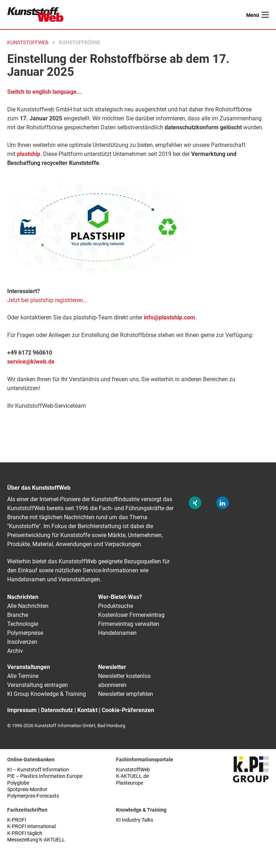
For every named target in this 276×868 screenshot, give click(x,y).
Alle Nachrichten (28, 606)
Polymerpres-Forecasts (33, 796)
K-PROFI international (31, 827)
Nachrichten (23, 597)
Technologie (23, 624)
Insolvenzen (22, 642)
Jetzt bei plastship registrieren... (47, 300)
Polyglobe (18, 783)
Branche (18, 615)
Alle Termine (23, 676)
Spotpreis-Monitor (27, 789)
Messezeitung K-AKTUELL (36, 840)
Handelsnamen (117, 633)
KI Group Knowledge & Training (47, 694)
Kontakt (87, 710)
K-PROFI (17, 820)
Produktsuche (116, 606)
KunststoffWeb (133, 770)
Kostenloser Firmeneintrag (131, 615)
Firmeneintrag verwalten (129, 624)
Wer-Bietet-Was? (120, 597)
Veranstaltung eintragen (38, 685)
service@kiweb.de (31, 362)
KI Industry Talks (135, 820)
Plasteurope (130, 783)
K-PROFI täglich (25, 833)
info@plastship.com (169, 317)
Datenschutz (57, 710)
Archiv (15, 651)
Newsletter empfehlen (126, 694)
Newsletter (112, 667)
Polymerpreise (25, 633)
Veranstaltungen (29, 667)
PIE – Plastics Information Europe (45, 776)
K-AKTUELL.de (132, 776)
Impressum (22, 710)
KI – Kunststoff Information (38, 770)
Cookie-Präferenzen (128, 710)
